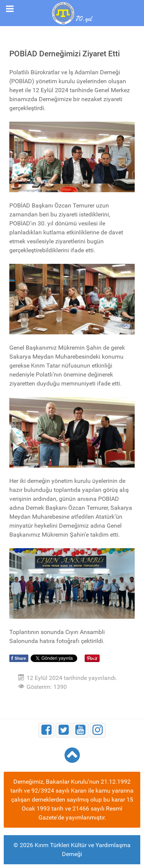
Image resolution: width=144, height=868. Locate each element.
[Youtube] (81, 730)
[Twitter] (63, 730)
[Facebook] (46, 730)
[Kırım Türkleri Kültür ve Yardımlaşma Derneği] (72, 13)
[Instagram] (98, 730)
